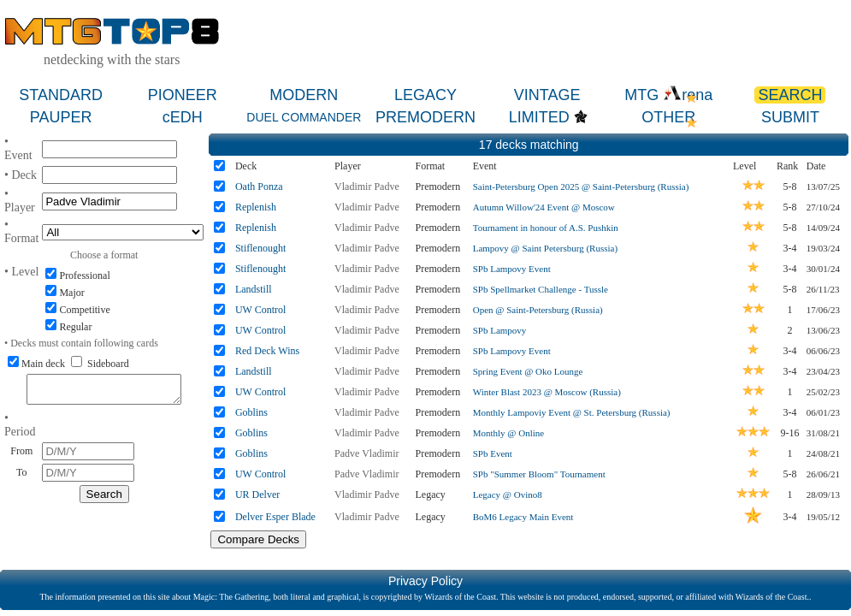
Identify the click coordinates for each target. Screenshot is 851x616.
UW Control (260, 310)
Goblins (251, 412)
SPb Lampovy (500, 330)
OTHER (668, 117)
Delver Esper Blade (275, 517)
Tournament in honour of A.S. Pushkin (546, 228)
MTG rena (668, 95)
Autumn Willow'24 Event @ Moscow (544, 207)
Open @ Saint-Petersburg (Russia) (538, 310)
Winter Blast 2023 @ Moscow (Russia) (547, 392)
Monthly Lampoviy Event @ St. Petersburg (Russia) (572, 412)
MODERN (304, 95)
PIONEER (183, 95)
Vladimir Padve (367, 187)
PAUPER (61, 117)
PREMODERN (425, 117)
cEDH (183, 117)
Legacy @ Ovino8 (508, 495)
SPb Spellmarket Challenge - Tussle (541, 289)
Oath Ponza (259, 187)
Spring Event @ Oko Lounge (528, 371)
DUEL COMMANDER (304, 117)
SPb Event (493, 453)
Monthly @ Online (508, 433)
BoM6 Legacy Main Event (523, 517)
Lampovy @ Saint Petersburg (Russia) (545, 248)
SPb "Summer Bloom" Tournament (539, 474)
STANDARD (61, 95)
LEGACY (425, 95)
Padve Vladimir (366, 453)
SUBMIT (790, 117)
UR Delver (257, 495)
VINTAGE (547, 95)
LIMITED (539, 117)
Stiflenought (260, 248)
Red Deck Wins (267, 351)
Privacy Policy (425, 581)
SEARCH (790, 95)
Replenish (256, 207)
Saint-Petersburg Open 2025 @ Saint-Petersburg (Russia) (581, 187)
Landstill (254, 289)
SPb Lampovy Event (512, 269)
